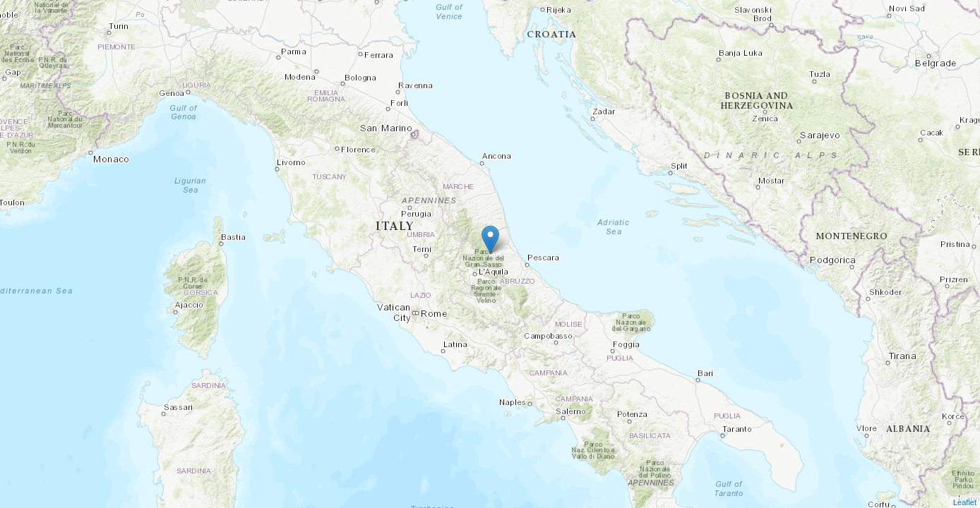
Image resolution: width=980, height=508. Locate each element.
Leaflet (965, 502)
